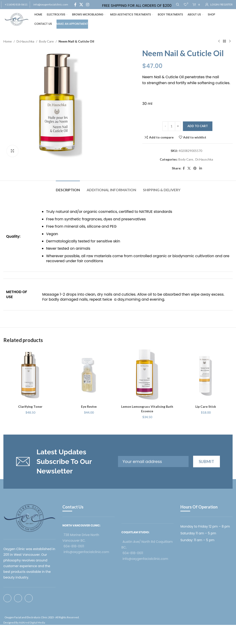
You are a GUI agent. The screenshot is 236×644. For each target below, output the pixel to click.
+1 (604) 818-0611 (16, 4)
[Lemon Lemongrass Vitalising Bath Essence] (147, 375)
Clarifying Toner (30, 406)
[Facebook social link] (75, 5)
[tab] (68, 187)
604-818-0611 (74, 546)
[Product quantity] (172, 126)
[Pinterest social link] (195, 168)
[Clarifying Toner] (30, 375)
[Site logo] (17, 19)
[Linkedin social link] (201, 168)
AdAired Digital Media (32, 623)
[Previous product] (219, 41)
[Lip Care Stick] (206, 375)
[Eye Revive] (89, 375)
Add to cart (198, 126)
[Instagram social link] (88, 5)
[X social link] (81, 5)
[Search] (178, 5)
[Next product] (230, 41)
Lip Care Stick (206, 406)
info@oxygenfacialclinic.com (51, 4)
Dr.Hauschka (25, 41)
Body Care (46, 41)
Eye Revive (89, 406)
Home (8, 41)
